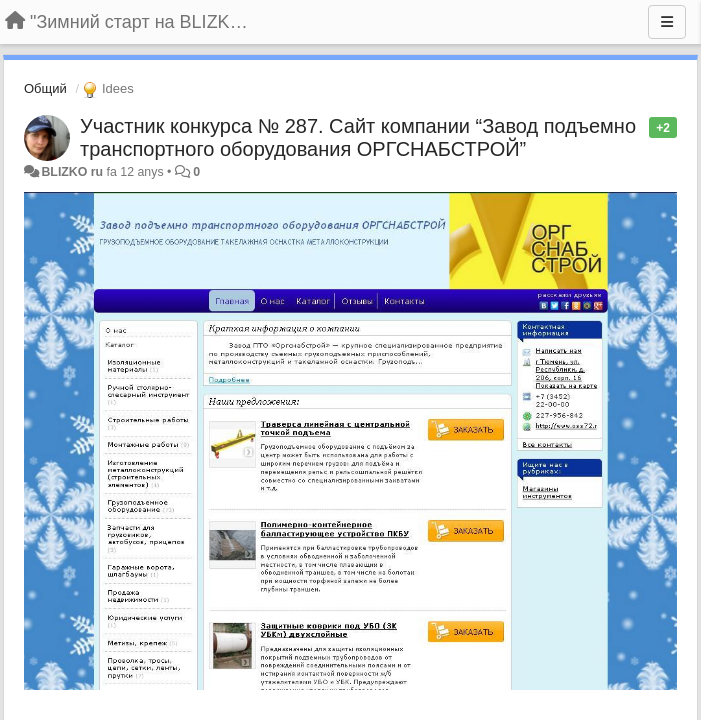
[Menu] (667, 22)
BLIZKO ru (73, 172)
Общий (45, 88)
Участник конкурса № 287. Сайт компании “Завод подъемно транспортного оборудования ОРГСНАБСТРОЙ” (358, 137)
